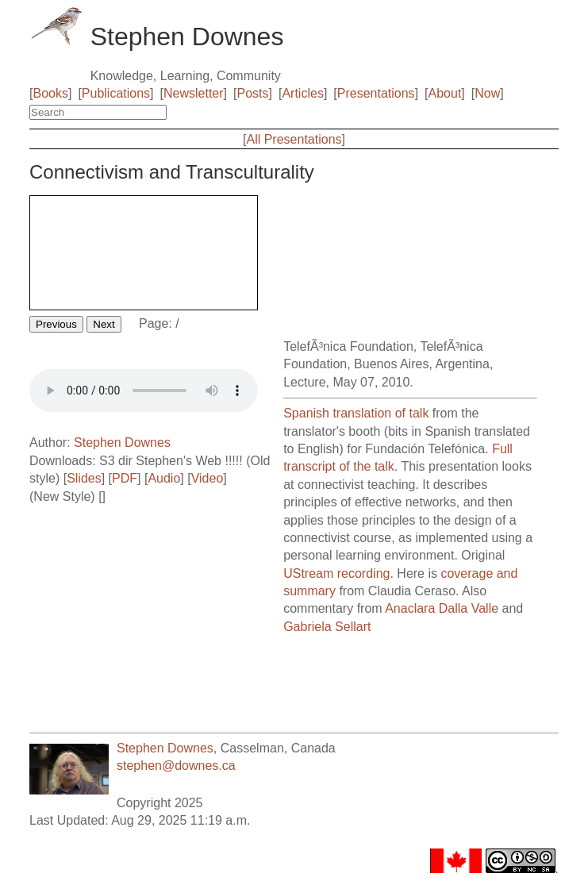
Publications (116, 93)
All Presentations (294, 139)
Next (104, 324)
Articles (302, 93)
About (445, 93)
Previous (56, 324)
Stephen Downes (122, 442)
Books (50, 93)
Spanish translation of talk (356, 413)
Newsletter (194, 93)
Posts (253, 93)
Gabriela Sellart (327, 627)
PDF (125, 478)
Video (208, 478)
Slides (84, 478)
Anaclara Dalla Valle (442, 608)
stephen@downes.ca (176, 766)
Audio (164, 478)
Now (487, 93)
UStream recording (336, 573)
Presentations (376, 93)
